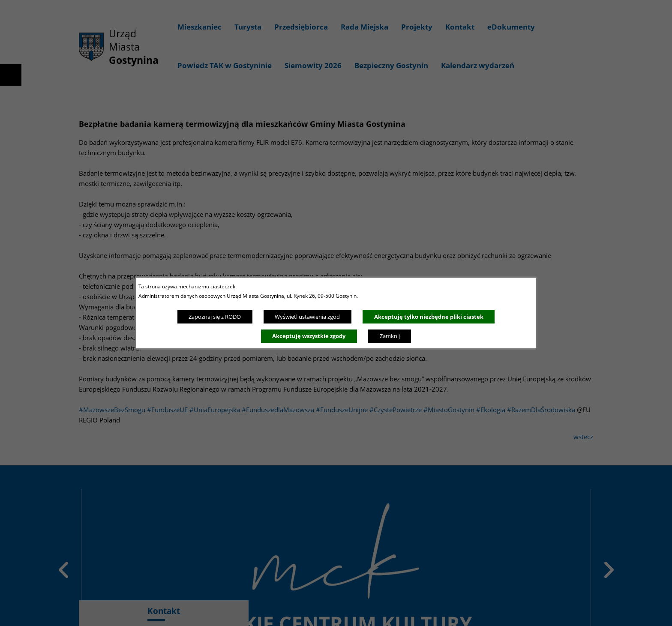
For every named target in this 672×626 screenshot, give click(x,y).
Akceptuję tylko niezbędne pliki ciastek (429, 317)
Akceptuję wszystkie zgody (309, 336)
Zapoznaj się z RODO (215, 317)
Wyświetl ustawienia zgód (307, 317)
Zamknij (390, 336)
